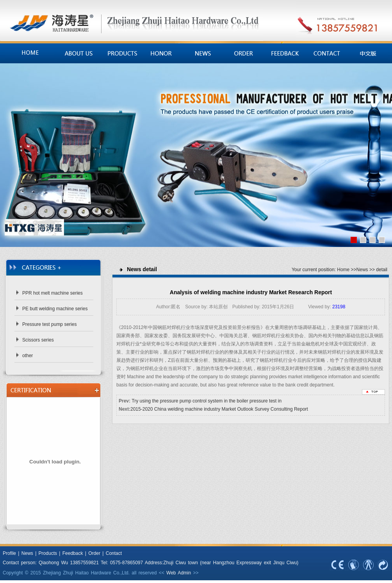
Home (343, 270)
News (362, 270)
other (28, 356)
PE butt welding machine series (55, 309)
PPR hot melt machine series (53, 293)
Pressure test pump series (49, 324)
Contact (114, 553)
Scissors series (38, 340)
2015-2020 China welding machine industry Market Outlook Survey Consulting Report (219, 409)
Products (48, 553)
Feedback (73, 553)
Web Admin (179, 573)
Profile (9, 553)
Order (94, 553)
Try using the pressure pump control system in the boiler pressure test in (207, 401)
